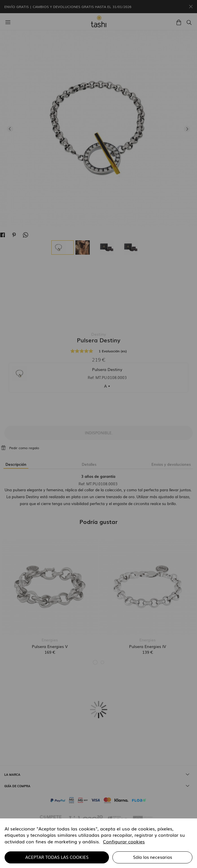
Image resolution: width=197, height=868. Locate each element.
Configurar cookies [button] (124, 841)
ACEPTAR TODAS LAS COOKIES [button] (57, 857)
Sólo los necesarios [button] (153, 857)
